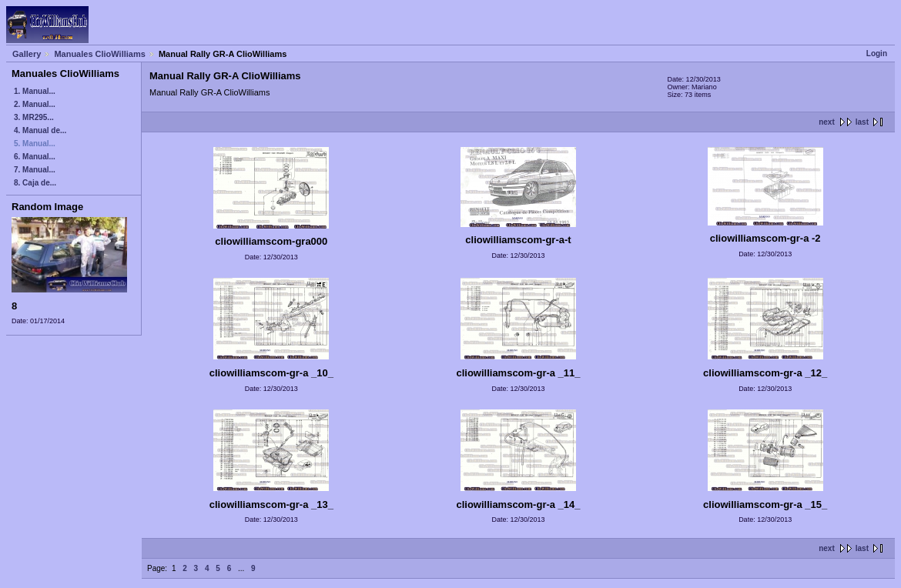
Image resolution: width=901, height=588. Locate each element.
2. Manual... (35, 104)
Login (877, 53)
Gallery (27, 54)
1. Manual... (35, 91)
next (827, 122)
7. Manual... (35, 170)
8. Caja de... (35, 183)
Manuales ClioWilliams (100, 54)
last (862, 122)
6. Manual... (35, 157)
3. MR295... (34, 117)
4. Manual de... (40, 130)
